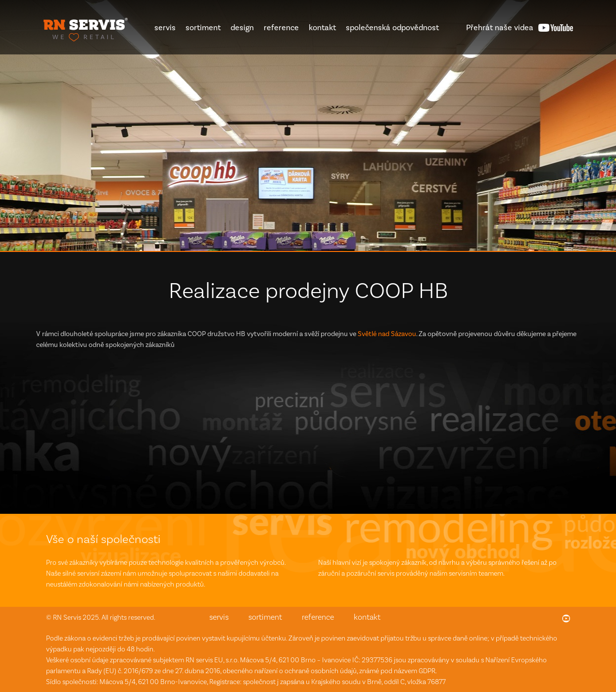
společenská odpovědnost (392, 27)
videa (500, 27)
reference (281, 27)
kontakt (322, 27)
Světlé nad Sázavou (387, 334)
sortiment (203, 27)
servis (165, 27)
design (242, 27)
